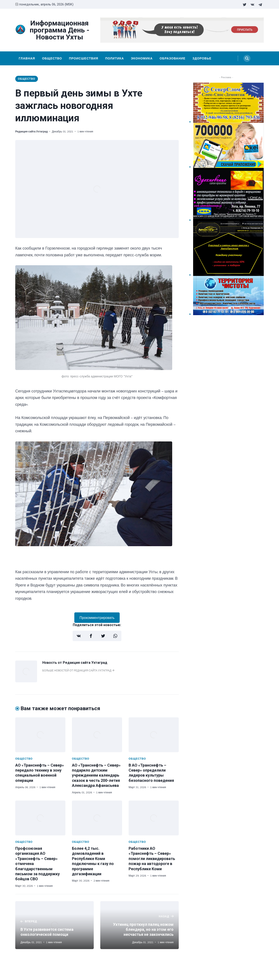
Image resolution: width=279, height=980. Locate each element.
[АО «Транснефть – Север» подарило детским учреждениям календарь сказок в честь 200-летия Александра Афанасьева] (97, 735)
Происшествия (83, 58)
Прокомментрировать (97, 618)
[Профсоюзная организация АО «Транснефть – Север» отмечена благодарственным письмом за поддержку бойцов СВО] (40, 818)
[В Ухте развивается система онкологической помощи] (54, 925)
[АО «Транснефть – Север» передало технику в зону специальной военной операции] (40, 735)
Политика (115, 58)
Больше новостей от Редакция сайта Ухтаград (78, 670)
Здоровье (202, 58)
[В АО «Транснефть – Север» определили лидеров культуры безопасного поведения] (154, 735)
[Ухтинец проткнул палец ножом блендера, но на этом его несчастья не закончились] (139, 925)
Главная (27, 58)
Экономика (142, 58)
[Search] (247, 58)
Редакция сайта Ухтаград (31, 131)
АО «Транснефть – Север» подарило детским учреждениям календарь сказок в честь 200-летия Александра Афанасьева (96, 775)
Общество (52, 58)
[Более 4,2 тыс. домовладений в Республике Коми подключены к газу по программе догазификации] (97, 818)
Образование (173, 58)
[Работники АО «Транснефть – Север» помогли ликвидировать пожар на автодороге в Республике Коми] (154, 818)
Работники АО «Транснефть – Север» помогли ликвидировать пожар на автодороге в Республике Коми (152, 859)
